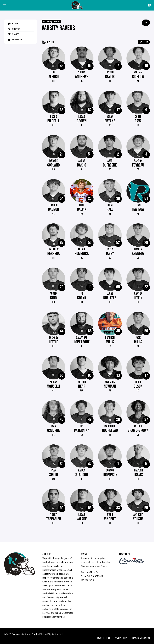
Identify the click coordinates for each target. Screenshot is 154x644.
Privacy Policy (121, 638)
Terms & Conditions (141, 638)
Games (13, 34)
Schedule (15, 40)
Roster (14, 29)
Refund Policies (103, 638)
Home (13, 23)
